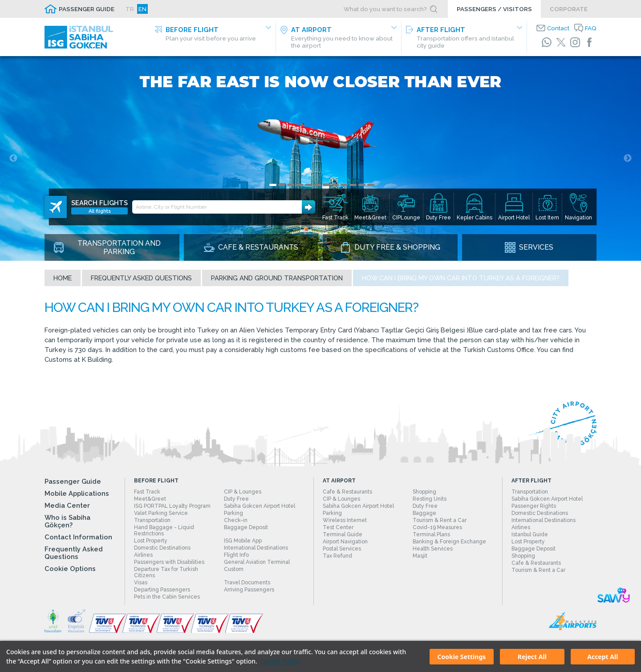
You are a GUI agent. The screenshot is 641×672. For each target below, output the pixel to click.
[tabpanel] (320, 158)
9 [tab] (344, 185)
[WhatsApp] (547, 42)
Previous (13, 158)
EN (142, 9)
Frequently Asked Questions (141, 278)
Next (628, 158)
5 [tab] (308, 185)
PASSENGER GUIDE (87, 9)
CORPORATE (569, 9)
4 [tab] (300, 185)
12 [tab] (371, 185)
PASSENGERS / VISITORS (494, 9)
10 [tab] (353, 185)
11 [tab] (362, 185)
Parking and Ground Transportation (277, 278)
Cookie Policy (280, 661)
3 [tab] (291, 185)
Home (63, 278)
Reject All (532, 657)
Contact (558, 28)
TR (130, 9)
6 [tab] (317, 185)
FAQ (591, 28)
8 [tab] (335, 185)
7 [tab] (326, 185)
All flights (100, 211)
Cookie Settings (462, 657)
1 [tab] (273, 185)
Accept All (602, 657)
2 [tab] (282, 185)
